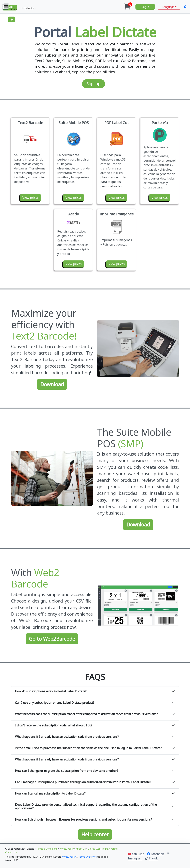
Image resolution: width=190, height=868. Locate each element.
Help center (95, 834)
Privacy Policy (69, 857)
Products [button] (28, 8)
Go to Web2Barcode (52, 639)
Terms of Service (88, 857)
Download (52, 384)
